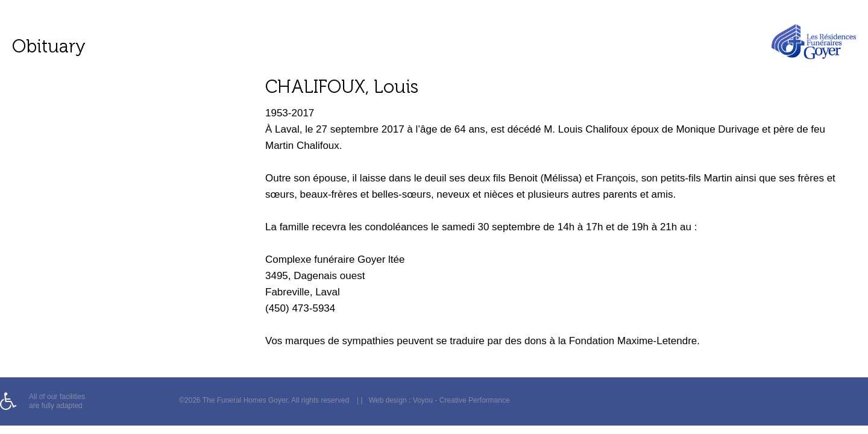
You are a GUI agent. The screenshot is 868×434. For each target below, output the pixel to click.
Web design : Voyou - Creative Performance (439, 400)
